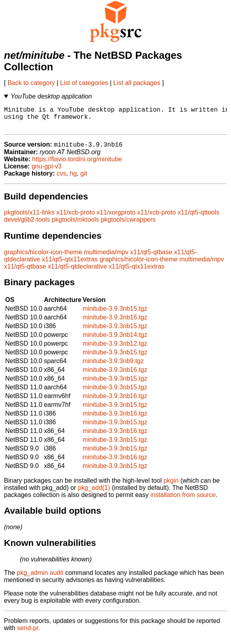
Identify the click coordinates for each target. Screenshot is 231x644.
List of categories (84, 83)
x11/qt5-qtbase (151, 258)
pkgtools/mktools (75, 225)
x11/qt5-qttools (199, 218)
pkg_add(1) (94, 494)
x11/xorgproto (116, 218)
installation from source (183, 501)
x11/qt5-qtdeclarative (77, 272)
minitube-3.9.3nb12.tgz (115, 349)
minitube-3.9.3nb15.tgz (115, 314)
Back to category (31, 83)
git (84, 179)
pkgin (171, 486)
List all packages (137, 83)
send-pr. (29, 634)
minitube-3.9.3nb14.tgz (115, 341)
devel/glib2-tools (27, 225)
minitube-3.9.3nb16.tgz (115, 323)
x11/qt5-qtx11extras (70, 265)
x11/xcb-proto (76, 218)
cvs (62, 179)
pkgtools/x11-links (29, 218)
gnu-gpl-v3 (47, 172)
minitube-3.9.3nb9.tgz (113, 367)
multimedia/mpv (106, 258)
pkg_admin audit (40, 579)
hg (73, 179)
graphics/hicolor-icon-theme (43, 258)
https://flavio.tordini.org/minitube (77, 165)
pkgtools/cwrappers (128, 225)
